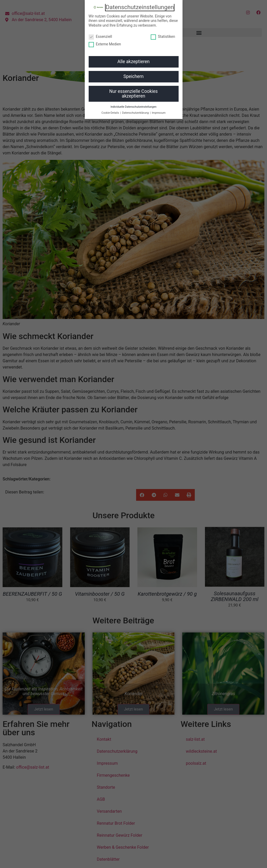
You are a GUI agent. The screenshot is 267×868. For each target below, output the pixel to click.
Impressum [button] (159, 113)
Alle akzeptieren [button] (133, 62)
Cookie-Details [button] (111, 113)
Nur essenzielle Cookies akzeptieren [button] (133, 94)
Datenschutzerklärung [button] (136, 113)
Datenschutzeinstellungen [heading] (140, 7)
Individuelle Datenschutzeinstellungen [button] (133, 107)
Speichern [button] (133, 76)
